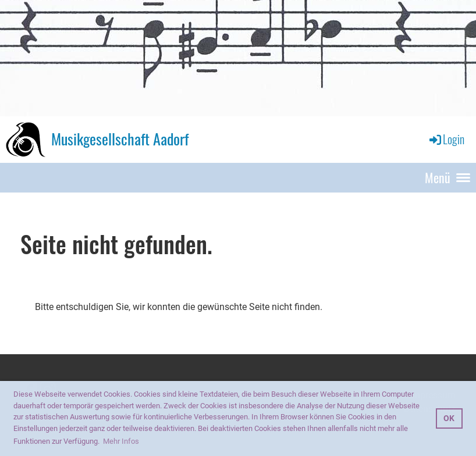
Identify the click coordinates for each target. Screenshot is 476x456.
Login (446, 139)
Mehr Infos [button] (121, 441)
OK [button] (449, 418)
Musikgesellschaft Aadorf (120, 139)
